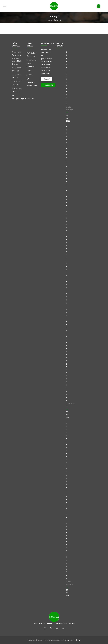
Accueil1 (30, 75)
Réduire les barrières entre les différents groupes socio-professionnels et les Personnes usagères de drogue (66, 263)
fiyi (28, 78)
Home (50, 20)
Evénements (31, 60)
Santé (29, 71)
